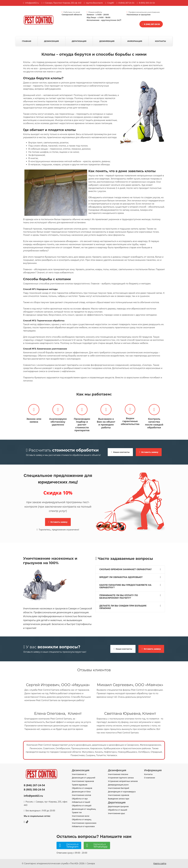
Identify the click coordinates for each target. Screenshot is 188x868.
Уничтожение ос (79, 774)
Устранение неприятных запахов (123, 781)
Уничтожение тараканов (83, 781)
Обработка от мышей (118, 810)
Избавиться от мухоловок (83, 826)
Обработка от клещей (82, 806)
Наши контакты (120, 452)
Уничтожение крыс (117, 813)
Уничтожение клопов (81, 795)
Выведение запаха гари (119, 799)
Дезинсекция (52, 41)
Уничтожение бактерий (118, 788)
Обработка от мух (80, 799)
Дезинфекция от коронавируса (122, 792)
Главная (27, 41)
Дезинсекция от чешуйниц (84, 809)
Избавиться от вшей (81, 802)
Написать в (72, 846)
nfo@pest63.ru (32, 3)
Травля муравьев (80, 785)
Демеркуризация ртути (118, 785)
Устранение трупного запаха (121, 778)
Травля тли (77, 812)
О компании (150, 778)
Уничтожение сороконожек (84, 823)
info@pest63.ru (33, 796)
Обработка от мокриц (82, 819)
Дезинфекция (107, 41)
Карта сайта (160, 864)
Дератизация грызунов (118, 806)
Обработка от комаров (82, 788)
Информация (135, 41)
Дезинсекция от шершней (84, 778)
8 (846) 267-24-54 (126, 3)
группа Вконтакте (94, 3)
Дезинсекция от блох (81, 792)
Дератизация (79, 41)
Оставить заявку (149, 452)
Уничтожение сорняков (118, 795)
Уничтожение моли (81, 816)
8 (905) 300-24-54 (34, 789)
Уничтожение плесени (118, 774)
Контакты (160, 41)
